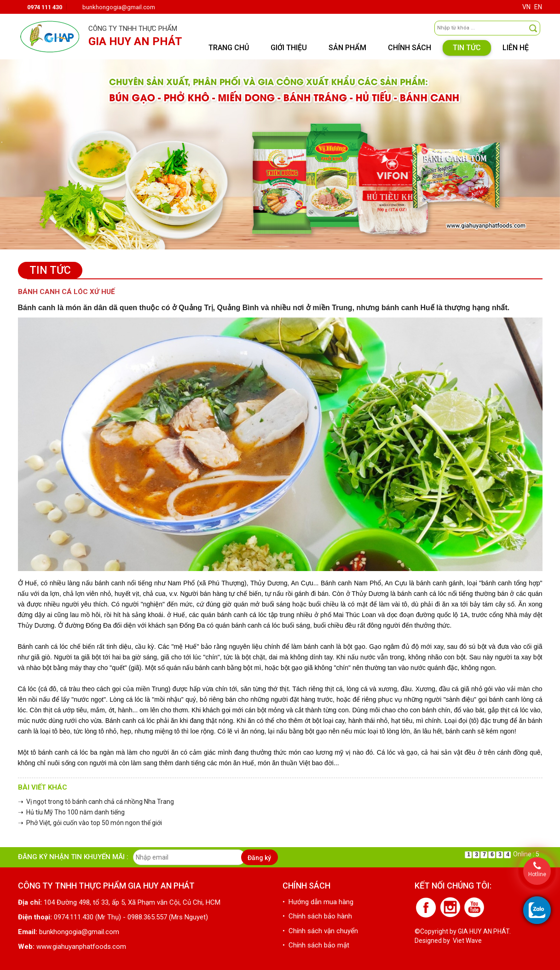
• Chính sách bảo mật (316, 945)
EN (538, 7)
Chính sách (410, 48)
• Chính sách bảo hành (317, 916)
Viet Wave (467, 941)
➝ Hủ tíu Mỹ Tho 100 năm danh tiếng (71, 812)
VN (526, 7)
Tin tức (467, 48)
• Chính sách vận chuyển (320, 931)
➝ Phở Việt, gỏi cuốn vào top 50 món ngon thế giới (90, 823)
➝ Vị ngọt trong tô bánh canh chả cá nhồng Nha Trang (96, 802)
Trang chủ (229, 48)
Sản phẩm (347, 48)
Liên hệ (516, 48)
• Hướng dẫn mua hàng (318, 902)
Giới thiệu (289, 48)
